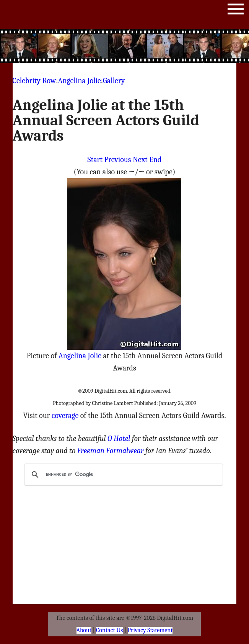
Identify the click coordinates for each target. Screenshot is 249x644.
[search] (122, 475)
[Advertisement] (143, 46)
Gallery (114, 81)
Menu (236, 11)
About (84, 630)
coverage (65, 415)
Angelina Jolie (79, 81)
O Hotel (119, 438)
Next (140, 160)
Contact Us (109, 630)
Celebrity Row (34, 81)
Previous (117, 160)
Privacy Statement (150, 630)
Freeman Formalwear (111, 451)
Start (95, 160)
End (155, 160)
